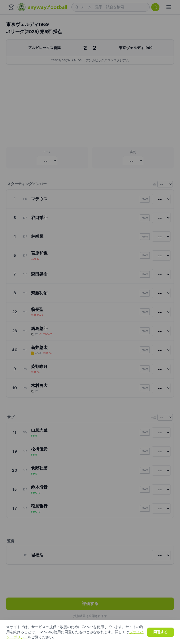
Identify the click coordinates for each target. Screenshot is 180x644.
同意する (160, 632)
